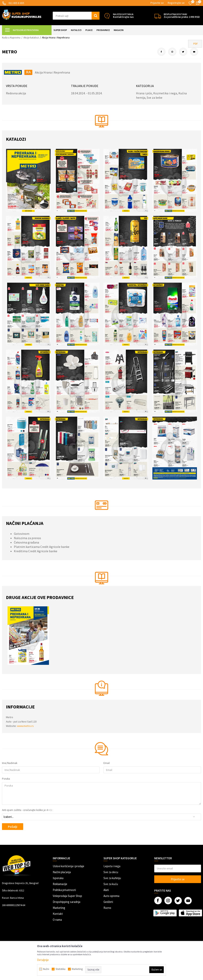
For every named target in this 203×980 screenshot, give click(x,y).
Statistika (60, 969)
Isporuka (58, 878)
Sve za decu (111, 872)
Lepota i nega (112, 866)
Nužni (46, 969)
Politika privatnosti (64, 890)
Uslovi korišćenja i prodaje (68, 866)
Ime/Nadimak (10, 763)
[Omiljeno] (190, 3)
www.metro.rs (25, 726)
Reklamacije (60, 884)
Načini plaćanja (62, 872)
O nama (57, 920)
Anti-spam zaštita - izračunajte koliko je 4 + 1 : (27, 810)
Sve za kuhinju (112, 878)
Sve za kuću (111, 884)
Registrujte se (176, 3)
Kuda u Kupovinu (11, 38)
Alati (106, 890)
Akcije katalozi (31, 38)
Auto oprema (111, 896)
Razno (107, 908)
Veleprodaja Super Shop (67, 896)
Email (107, 763)
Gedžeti (108, 902)
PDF (196, 44)
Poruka (6, 779)
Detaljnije (43, 960)
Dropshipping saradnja (67, 902)
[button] (76, 16)
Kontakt (58, 914)
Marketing (59, 908)
